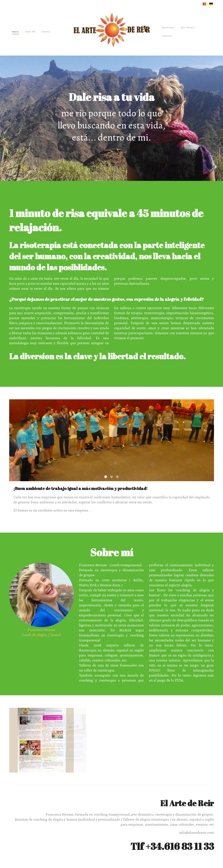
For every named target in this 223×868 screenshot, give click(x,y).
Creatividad (111, 477)
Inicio (16, 32)
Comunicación (117, 477)
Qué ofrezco (188, 27)
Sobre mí (30, 32)
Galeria (46, 32)
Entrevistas (168, 27)
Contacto (167, 36)
